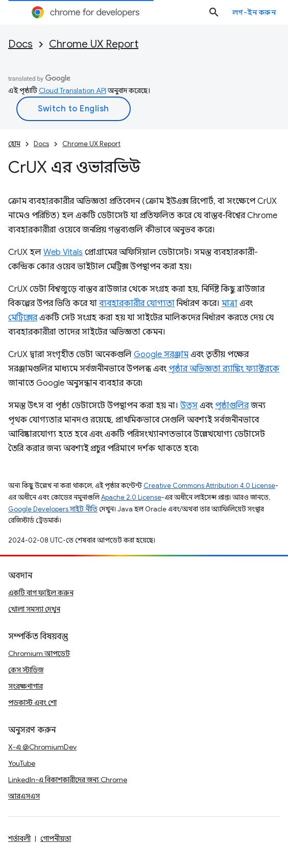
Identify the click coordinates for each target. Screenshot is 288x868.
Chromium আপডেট (39, 653)
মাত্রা (230, 303)
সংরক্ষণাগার (26, 686)
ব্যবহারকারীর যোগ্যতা (137, 303)
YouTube (22, 763)
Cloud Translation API (73, 90)
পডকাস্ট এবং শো (32, 702)
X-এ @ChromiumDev (42, 747)
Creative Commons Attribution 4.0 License (209, 486)
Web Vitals (63, 252)
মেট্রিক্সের (23, 318)
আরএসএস (24, 796)
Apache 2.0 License (131, 497)
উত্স (189, 406)
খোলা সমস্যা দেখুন (34, 609)
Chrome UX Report (94, 44)
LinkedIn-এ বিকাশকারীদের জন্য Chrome (68, 780)
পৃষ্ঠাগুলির (232, 406)
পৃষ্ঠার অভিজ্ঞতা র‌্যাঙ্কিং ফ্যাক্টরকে (224, 369)
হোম (14, 144)
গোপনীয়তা (56, 838)
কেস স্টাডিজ (26, 670)
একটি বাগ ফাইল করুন (41, 593)
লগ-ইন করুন (254, 12)
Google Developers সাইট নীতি (53, 509)
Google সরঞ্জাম (161, 355)
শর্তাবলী (19, 838)
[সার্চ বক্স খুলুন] (214, 12)
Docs (20, 44)
